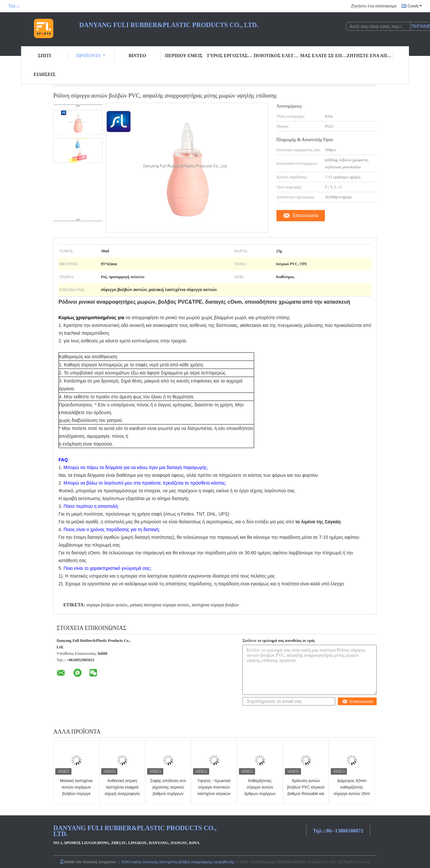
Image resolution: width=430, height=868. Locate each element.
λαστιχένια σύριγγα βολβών (215, 605)
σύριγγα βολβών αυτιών (107, 605)
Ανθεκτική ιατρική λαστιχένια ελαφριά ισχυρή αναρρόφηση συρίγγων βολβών (122, 790)
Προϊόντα (91, 56)
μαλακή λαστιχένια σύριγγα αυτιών (160, 605)
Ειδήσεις (45, 74)
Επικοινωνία (306, 215)
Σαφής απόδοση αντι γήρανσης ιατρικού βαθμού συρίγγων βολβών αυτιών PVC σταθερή (168, 794)
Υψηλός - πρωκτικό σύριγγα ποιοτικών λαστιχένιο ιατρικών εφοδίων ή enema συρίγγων (214, 794)
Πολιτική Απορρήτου (99, 862)
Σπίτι (44, 56)
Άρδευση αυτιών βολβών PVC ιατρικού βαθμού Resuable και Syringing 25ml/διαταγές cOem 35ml (306, 794)
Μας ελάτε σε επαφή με (324, 56)
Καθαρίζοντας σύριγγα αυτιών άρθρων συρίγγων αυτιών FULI (260, 790)
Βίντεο (137, 56)
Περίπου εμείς (184, 56)
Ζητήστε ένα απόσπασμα (374, 6)
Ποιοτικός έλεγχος (277, 56)
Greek (415, 6)
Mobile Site (71, 862)
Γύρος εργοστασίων (231, 56)
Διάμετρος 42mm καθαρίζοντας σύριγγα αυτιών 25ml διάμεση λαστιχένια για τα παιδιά (352, 794)
